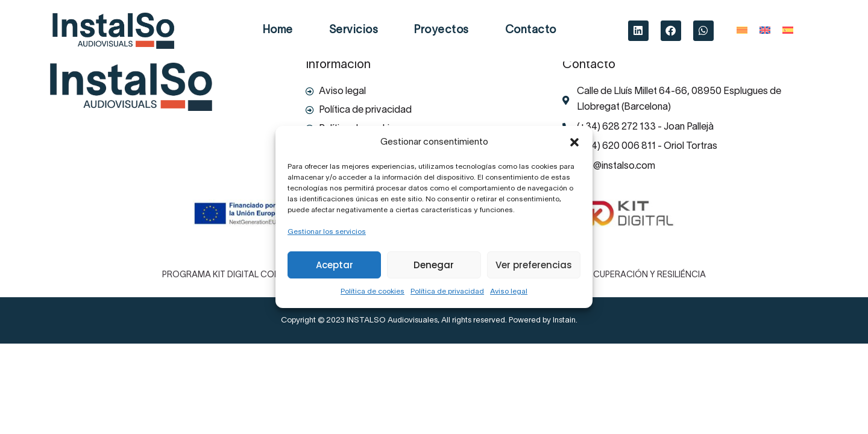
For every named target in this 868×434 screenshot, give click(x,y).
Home (278, 30)
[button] (574, 142)
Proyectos (442, 30)
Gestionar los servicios (327, 232)
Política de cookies (373, 291)
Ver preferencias (534, 265)
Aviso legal (509, 291)
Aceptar (335, 265)
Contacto (531, 30)
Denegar (434, 265)
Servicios (354, 30)
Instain (564, 321)
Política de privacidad (447, 291)
